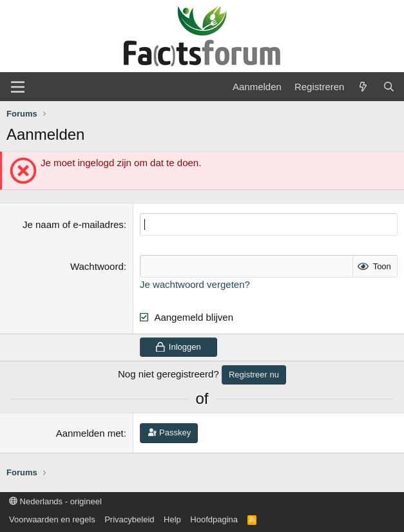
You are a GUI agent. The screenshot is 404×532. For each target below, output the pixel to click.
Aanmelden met (90, 433)
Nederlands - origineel (55, 501)
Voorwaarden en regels (52, 519)
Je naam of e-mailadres (73, 224)
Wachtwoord (97, 266)
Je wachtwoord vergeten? (195, 284)
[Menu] (18, 87)
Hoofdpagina (214, 519)
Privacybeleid (129, 519)
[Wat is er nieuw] (363, 87)
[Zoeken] (389, 87)
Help (172, 519)
